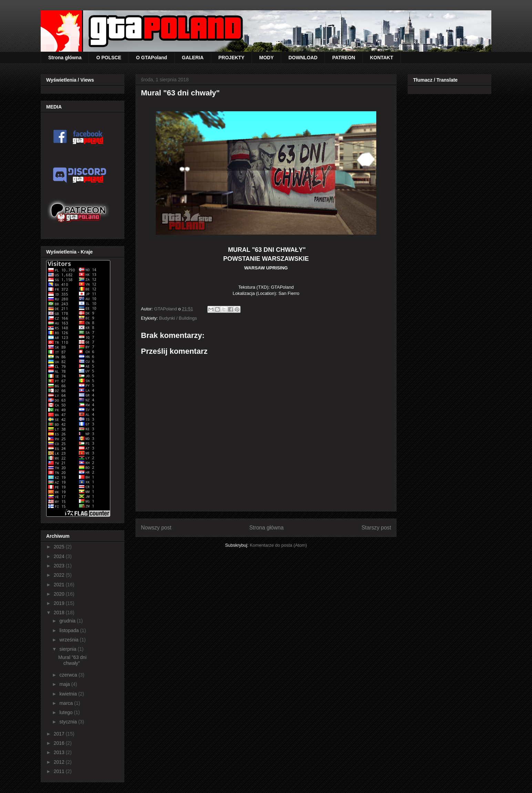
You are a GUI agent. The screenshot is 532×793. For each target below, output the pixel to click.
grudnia (68, 621)
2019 (60, 603)
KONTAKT (382, 58)
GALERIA (193, 58)
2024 (60, 556)
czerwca (69, 675)
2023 (60, 566)
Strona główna (65, 58)
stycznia (69, 722)
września (69, 640)
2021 (60, 585)
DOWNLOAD (303, 58)
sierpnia (68, 649)
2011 (60, 771)
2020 (60, 594)
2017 (60, 734)
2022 (60, 575)
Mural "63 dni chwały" (72, 660)
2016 (60, 743)
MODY (266, 58)
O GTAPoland (152, 58)
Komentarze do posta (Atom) (278, 545)
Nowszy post (156, 528)
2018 (60, 612)
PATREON (344, 58)
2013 (60, 752)
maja (65, 684)
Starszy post (376, 528)
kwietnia (69, 694)
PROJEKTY (231, 58)
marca (67, 703)
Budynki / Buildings (178, 318)
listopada (70, 630)
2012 (60, 762)
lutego (66, 712)
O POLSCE (109, 58)
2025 (60, 547)
